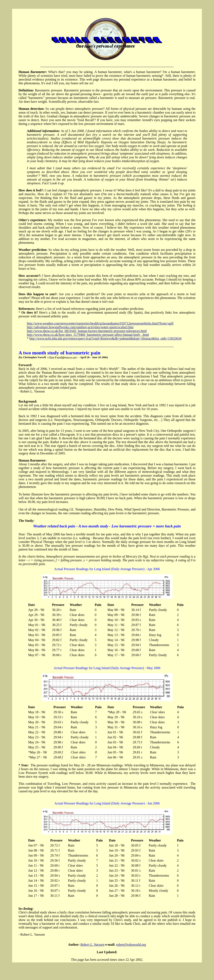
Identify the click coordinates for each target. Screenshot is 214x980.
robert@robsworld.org (131, 945)
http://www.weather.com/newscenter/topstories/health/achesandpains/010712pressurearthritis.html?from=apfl (100, 323)
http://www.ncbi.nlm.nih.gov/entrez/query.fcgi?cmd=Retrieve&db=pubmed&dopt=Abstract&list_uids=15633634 (105, 338)
